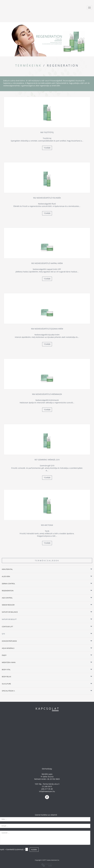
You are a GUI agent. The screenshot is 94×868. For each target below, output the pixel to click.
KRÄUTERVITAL (7, 569)
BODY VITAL (6, 670)
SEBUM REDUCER (8, 605)
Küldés (34, 850)
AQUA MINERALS (8, 648)
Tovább (47, 148)
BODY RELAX (6, 677)
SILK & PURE (6, 684)
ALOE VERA (6, 576)
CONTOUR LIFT (7, 627)
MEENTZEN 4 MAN (9, 662)
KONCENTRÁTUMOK (9, 641)
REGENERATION (8, 591)
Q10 (3, 634)
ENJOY (4, 655)
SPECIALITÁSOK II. (8, 691)
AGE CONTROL (7, 598)
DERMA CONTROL (8, 584)
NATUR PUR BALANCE (10, 612)
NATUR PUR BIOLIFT (9, 619)
